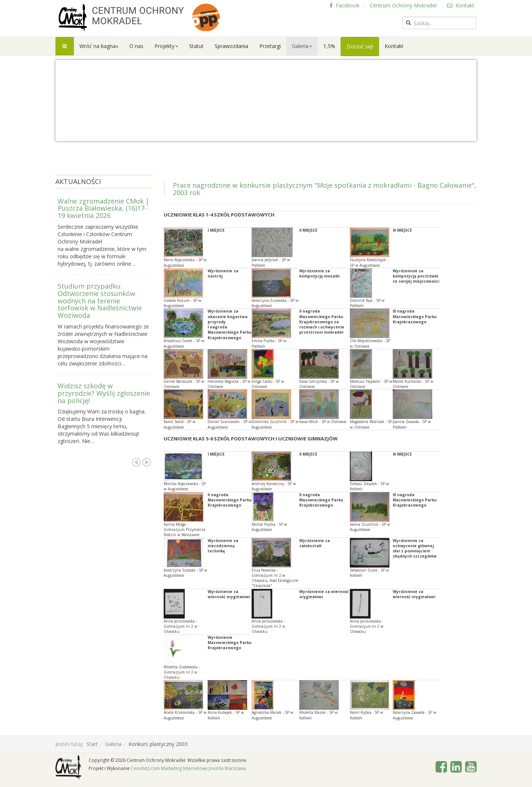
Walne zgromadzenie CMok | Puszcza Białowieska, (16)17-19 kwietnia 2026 (103, 208)
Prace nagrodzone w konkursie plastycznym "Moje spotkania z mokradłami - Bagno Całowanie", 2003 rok (325, 189)
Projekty (166, 46)
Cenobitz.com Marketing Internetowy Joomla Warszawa (188, 768)
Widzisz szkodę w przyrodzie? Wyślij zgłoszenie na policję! (104, 393)
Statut (196, 46)
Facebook (345, 5)
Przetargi (270, 46)
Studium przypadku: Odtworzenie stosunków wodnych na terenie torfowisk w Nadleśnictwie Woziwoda (100, 301)
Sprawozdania (231, 46)
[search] (439, 23)
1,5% (329, 46)
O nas (136, 46)
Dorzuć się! (360, 46)
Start (92, 744)
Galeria (302, 46)
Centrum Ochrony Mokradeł (403, 5)
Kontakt (461, 5)
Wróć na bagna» (99, 46)
